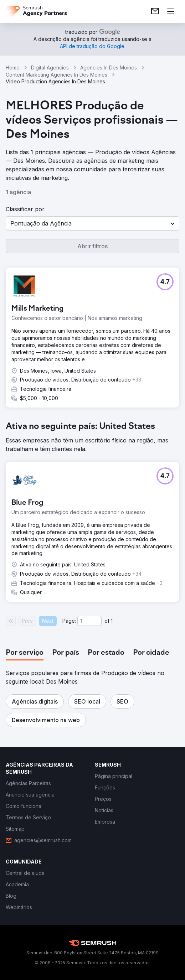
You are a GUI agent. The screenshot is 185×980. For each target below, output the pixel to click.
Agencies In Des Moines (109, 68)
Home (13, 68)
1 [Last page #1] (112, 621)
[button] (92, 223)
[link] (155, 11)
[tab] (25, 653)
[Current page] (89, 621)
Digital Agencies (50, 68)
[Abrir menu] (171, 11)
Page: (69, 621)
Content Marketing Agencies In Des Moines (56, 75)
